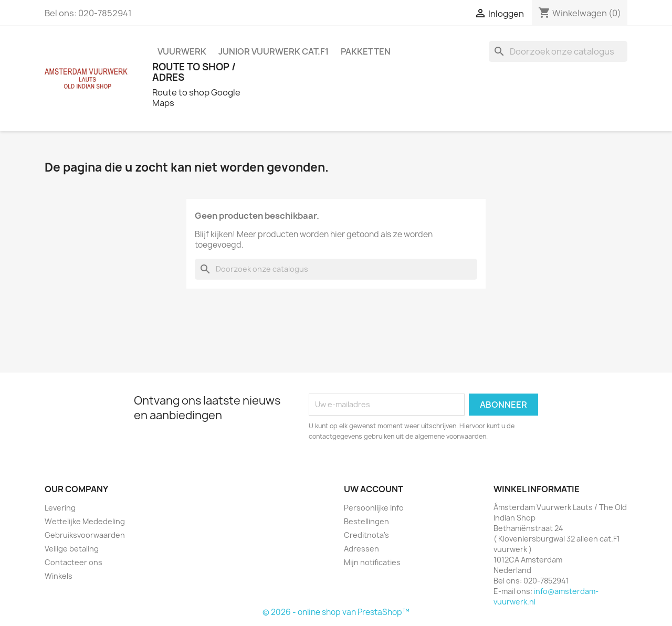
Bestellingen (366, 521)
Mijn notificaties (372, 562)
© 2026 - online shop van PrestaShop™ (336, 612)
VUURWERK (182, 51)
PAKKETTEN (366, 51)
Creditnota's (366, 535)
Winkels (59, 576)
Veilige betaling (72, 549)
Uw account (374, 489)
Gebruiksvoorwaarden (85, 535)
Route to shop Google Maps (196, 98)
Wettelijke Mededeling (85, 521)
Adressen (361, 549)
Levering (60, 508)
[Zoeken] (558, 51)
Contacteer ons (73, 562)
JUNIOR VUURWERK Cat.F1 (274, 51)
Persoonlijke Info (374, 508)
